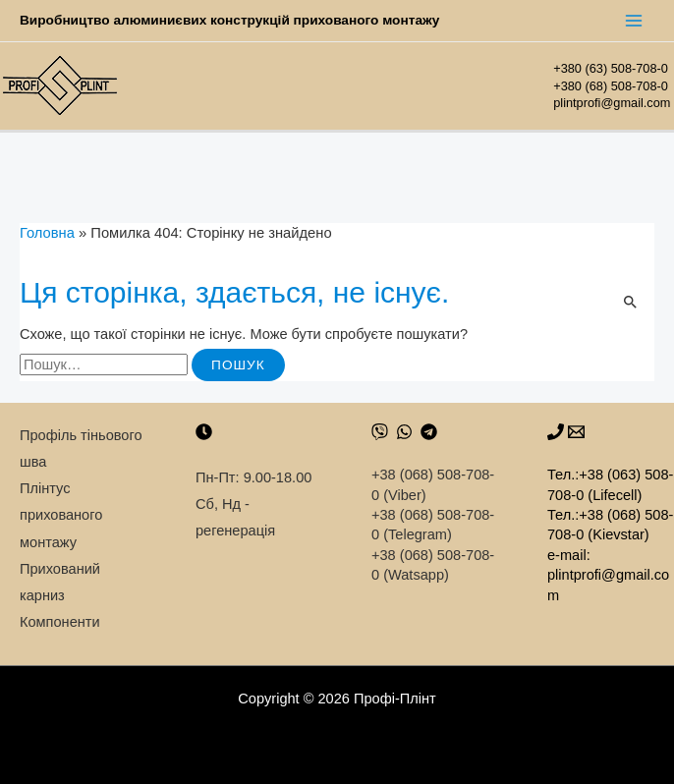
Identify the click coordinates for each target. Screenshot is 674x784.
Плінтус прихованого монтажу (61, 515)
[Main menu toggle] (634, 21)
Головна (47, 233)
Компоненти (60, 622)
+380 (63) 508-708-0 (611, 68)
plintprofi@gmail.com (614, 103)
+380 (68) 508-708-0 (611, 86)
